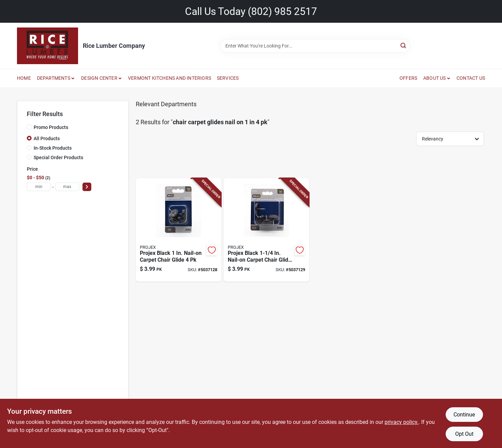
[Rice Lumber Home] (48, 46)
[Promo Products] (29, 127)
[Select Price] (87, 187)
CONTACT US (471, 78)
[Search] (404, 45)
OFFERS (408, 78)
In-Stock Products (53, 148)
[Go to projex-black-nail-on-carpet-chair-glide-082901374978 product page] (179, 230)
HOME (24, 78)
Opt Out (464, 434)
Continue (464, 415)
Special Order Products (58, 157)
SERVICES (228, 78)
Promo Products (51, 127)
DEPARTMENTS (54, 78)
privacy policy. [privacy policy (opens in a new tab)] (402, 422)
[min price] (39, 187)
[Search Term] (315, 46)
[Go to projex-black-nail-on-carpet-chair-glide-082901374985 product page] (266, 230)
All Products (47, 138)
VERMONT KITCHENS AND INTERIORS (170, 78)
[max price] (67, 187)
